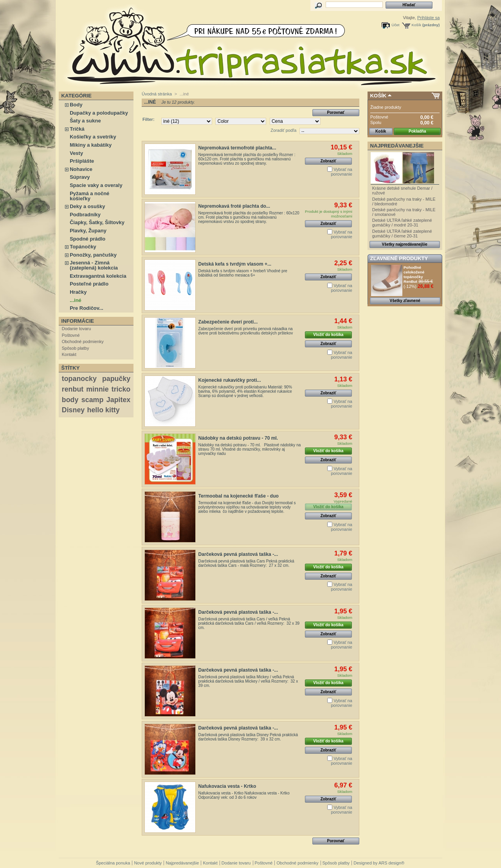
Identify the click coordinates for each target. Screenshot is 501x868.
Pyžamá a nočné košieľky (89, 196)
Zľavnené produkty (399, 258)
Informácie (78, 321)
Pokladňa (417, 131)
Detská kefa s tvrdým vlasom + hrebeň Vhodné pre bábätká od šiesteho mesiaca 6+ (243, 273)
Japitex (118, 400)
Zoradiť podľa (283, 130)
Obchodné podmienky (83, 341)
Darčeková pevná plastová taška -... (238, 554)
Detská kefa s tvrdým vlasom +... (235, 264)
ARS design (390, 863)
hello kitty (104, 410)
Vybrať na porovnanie (341, 172)
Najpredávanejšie (397, 146)
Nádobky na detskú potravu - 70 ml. (238, 438)
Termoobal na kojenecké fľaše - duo (239, 496)
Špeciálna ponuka (113, 863)
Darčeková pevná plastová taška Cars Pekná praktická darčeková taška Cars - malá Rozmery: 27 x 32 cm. (246, 563)
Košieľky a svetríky (93, 137)
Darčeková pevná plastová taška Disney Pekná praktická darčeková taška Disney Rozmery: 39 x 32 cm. (248, 737)
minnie (97, 389)
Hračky (78, 292)
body (70, 400)
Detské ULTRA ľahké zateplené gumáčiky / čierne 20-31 (402, 234)
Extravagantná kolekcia (98, 276)
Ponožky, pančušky (93, 255)
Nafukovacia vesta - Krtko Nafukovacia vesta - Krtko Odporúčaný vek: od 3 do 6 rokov (244, 795)
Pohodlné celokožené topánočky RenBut (414, 274)
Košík (417, 25)
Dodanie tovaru (77, 329)
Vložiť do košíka (328, 335)
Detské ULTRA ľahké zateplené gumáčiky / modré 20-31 (402, 223)
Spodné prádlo (87, 239)
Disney (73, 410)
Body (76, 105)
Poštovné (71, 335)
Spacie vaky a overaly (96, 185)
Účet (395, 25)
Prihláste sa (428, 18)
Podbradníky (85, 215)
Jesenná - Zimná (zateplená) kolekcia (94, 265)
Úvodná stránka (157, 94)
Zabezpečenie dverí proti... (228, 322)
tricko (121, 389)
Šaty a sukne (85, 121)
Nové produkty (148, 863)
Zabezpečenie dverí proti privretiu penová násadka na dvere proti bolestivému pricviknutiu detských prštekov (246, 331)
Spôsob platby (76, 348)
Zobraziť (328, 161)
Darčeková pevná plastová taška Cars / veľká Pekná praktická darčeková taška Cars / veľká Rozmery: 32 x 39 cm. (249, 623)
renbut (73, 389)
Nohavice (81, 169)
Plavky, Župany (88, 231)
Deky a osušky (87, 206)
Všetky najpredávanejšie (405, 244)
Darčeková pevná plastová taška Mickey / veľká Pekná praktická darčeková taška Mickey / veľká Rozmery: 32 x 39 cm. (248, 681)
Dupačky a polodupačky (99, 113)
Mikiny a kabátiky (91, 145)
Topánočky (83, 247)
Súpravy (80, 177)
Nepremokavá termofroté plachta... (237, 148)
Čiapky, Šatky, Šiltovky (97, 222)
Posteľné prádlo (89, 284)
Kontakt (69, 354)
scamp (92, 400)
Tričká (77, 129)
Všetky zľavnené (405, 301)
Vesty (76, 153)
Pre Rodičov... (87, 308)
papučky (116, 379)
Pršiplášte (82, 161)
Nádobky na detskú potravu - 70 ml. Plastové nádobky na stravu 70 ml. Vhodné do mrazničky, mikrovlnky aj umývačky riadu (250, 449)
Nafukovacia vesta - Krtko (227, 786)
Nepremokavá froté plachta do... (234, 206)
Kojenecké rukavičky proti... (230, 380)
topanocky (79, 379)
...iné (76, 300)
